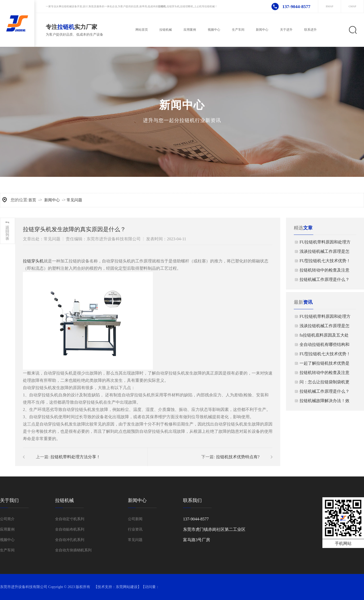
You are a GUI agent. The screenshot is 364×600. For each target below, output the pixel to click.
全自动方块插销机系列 (73, 550)
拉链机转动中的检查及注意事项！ (324, 271)
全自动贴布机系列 (70, 529)
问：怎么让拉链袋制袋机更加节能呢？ (324, 383)
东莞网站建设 (127, 587)
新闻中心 (52, 200)
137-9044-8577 (296, 7)
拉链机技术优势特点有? (238, 457)
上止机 (198, 6)
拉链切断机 (187, 6)
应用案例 (7, 529)
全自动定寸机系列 (70, 519)
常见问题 (74, 200)
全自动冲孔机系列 (70, 540)
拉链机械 (67, 6)
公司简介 (7, 519)
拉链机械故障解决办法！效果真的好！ (324, 402)
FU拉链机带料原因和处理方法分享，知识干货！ (325, 243)
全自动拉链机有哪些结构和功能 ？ (324, 346)
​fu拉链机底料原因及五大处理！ (324, 336)
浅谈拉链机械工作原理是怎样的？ (324, 253)
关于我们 (9, 500)
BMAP (330, 6)
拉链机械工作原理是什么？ (324, 279)
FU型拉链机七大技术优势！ (325, 261)
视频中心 (7, 540)
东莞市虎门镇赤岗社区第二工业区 (214, 529)
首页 (32, 200)
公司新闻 (135, 519)
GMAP (352, 6)
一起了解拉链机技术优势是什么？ (324, 364)
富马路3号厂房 (197, 540)
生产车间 (7, 550)
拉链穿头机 (173, 6)
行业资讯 (135, 529)
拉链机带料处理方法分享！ (75, 457)
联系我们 (192, 500)
